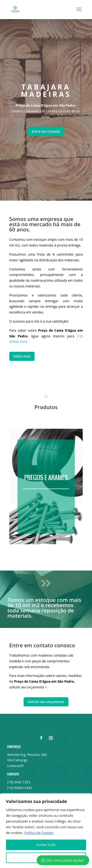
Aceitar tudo (46, 845)
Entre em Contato (46, 131)
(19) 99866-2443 (20, 788)
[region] (46, 831)
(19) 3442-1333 (19, 782)
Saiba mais (22, 356)
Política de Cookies (39, 833)
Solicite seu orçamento (46, 702)
